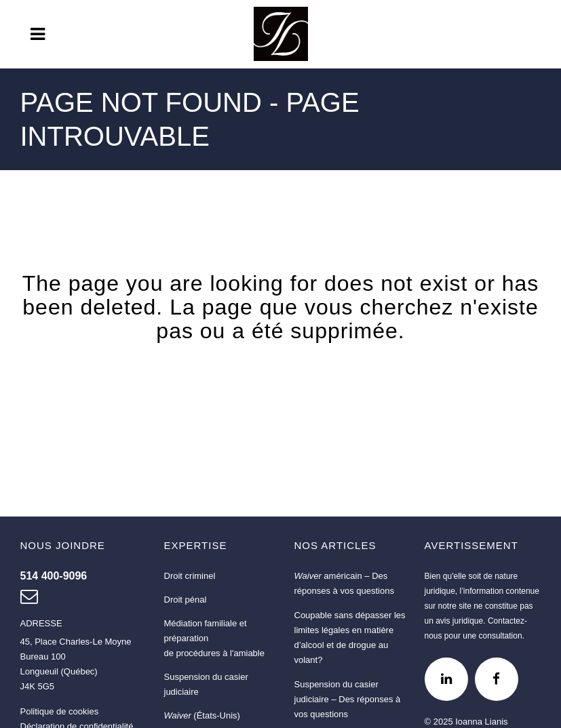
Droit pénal (186, 600)
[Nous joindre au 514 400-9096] (54, 576)
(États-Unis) (202, 715)
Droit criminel (190, 576)
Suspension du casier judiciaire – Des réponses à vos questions (348, 699)
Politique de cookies (60, 711)
